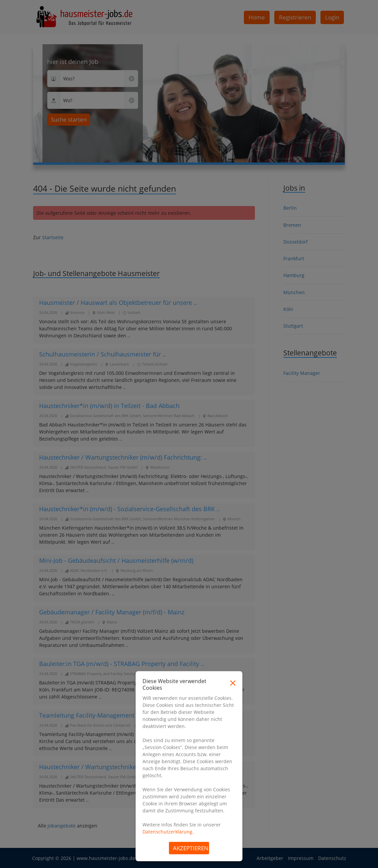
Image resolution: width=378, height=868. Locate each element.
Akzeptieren (191, 848)
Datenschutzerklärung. (168, 832)
